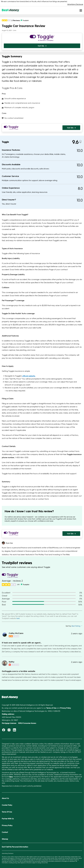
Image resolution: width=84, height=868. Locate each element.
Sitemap (5, 839)
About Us (5, 798)
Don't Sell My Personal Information (15, 847)
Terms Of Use (7, 812)
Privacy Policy (7, 825)
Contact (5, 832)
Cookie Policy (7, 805)
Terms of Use (18, 861)
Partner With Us (8, 819)
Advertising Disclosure (75, 4)
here (18, 618)
